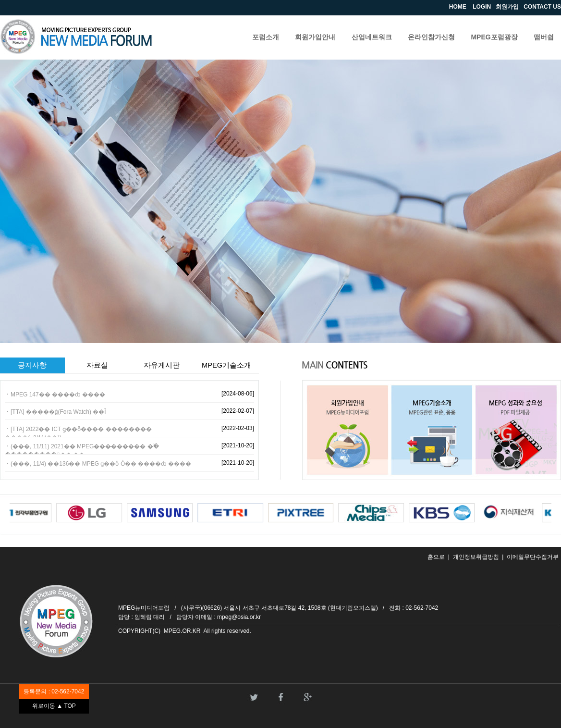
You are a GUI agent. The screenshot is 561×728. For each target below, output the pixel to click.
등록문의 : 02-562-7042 (54, 691)
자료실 (97, 365)
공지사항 (32, 365)
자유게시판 (162, 365)
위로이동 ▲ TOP (54, 706)
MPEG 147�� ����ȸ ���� (58, 395)
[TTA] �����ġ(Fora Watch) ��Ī (58, 412)
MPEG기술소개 (226, 365)
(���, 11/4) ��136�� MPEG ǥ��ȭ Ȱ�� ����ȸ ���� (101, 464)
